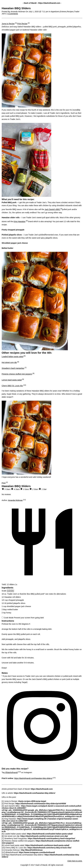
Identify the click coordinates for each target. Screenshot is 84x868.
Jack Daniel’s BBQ (53, 209)
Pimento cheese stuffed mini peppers (17, 374)
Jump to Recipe (8, 24)
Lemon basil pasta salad (12, 380)
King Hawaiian (20, 221)
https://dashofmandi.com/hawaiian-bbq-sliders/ (33, 778)
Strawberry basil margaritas (13, 368)
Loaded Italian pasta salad (12, 357)
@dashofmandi (11, 772)
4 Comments (13, 14)
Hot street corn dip (9, 362)
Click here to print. (75, 861)
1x (8, 591)
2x (10, 591)
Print (4, 483)
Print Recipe (22, 24)
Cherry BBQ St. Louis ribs (12, 386)
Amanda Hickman (15, 500)
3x (13, 591)
